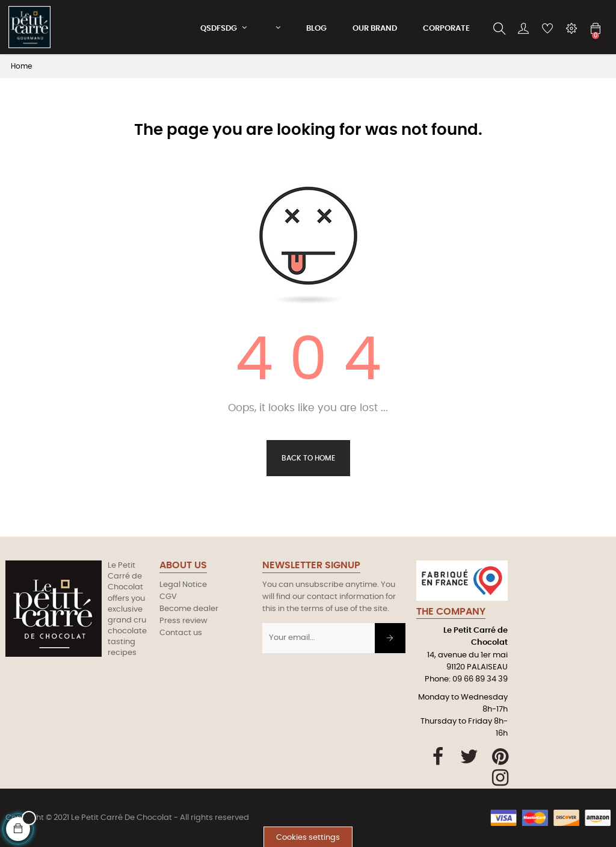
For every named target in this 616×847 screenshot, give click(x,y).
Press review (183, 621)
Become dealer (189, 609)
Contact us (181, 633)
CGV (168, 597)
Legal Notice (183, 585)
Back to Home (308, 458)
